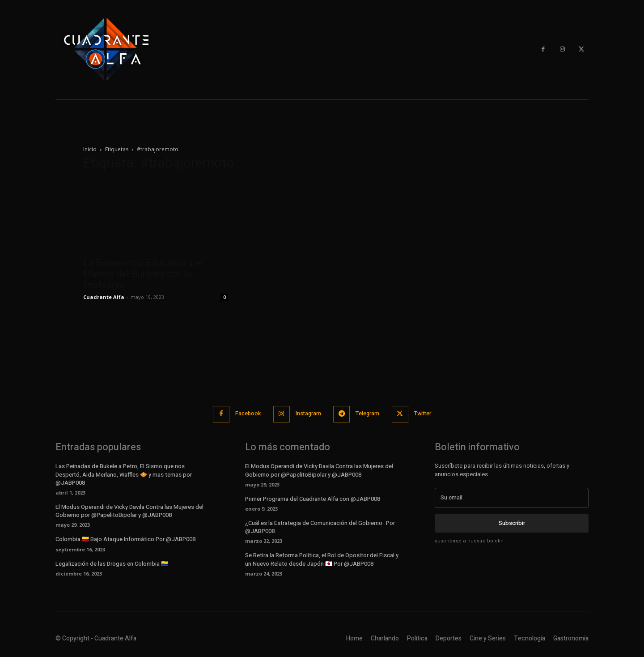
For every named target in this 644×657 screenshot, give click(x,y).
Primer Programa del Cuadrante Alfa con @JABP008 (313, 498)
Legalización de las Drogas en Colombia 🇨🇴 (112, 563)
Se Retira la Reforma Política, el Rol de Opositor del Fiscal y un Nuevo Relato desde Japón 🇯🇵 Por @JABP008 (322, 559)
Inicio (90, 149)
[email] (512, 497)
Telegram (369, 414)
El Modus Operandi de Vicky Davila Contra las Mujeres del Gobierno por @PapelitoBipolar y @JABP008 (129, 510)
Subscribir (512, 523)
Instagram (307, 414)
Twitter (426, 414)
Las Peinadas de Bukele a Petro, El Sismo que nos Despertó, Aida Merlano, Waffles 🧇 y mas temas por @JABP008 (124, 474)
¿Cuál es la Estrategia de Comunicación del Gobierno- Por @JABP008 (320, 527)
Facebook (245, 414)
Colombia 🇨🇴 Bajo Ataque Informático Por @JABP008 (125, 539)
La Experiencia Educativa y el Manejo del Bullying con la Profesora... (143, 274)
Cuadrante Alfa (104, 297)
